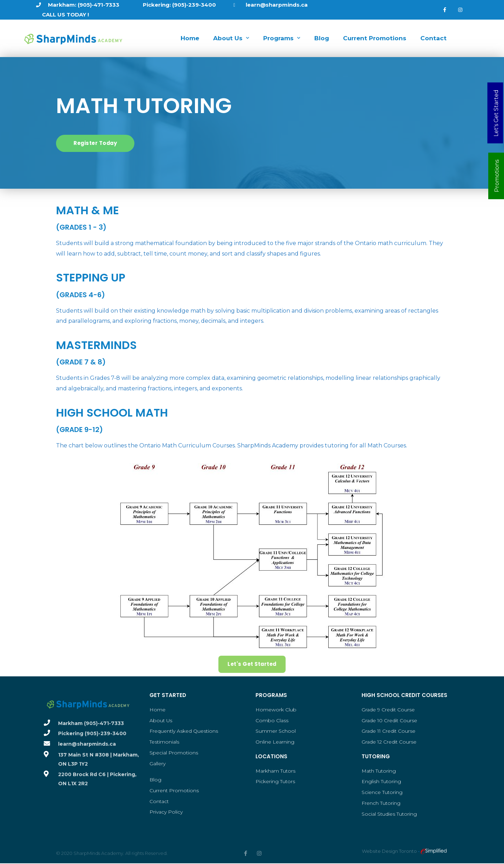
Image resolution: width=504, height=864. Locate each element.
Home (190, 38)
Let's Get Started (496, 113)
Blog (322, 38)
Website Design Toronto (390, 851)
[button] (96, 143)
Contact (433, 38)
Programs (282, 38)
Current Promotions (375, 38)
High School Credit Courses (404, 695)
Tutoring (376, 757)
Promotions (497, 176)
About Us (231, 38)
